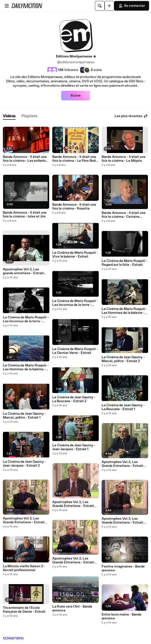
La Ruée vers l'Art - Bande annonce (72, 609)
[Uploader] (109, 6)
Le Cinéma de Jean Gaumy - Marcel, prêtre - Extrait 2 (123, 359)
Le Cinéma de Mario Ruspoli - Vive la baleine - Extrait (75, 255)
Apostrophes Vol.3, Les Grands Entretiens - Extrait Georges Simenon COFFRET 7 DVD (124, 464)
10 (22, 638)
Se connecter (132, 6)
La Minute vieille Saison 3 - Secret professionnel (24, 568)
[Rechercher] (100, 6)
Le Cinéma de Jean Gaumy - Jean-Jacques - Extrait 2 (24, 464)
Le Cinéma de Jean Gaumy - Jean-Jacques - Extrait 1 (74, 447)
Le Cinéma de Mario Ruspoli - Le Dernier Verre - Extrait (75, 351)
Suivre (76, 96)
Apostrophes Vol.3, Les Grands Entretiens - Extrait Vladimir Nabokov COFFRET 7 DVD (25, 520)
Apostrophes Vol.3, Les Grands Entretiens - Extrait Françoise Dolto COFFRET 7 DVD (124, 521)
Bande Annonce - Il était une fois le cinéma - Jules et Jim (25, 215)
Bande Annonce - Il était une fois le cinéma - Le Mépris (124, 159)
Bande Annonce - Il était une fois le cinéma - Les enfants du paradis (25, 159)
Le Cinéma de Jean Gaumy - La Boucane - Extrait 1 (123, 407)
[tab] (9, 116)
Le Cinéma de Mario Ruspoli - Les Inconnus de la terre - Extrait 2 (26, 319)
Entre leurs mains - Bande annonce (121, 616)
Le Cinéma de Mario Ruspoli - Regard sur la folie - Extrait (125, 263)
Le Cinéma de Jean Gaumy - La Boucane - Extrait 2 (74, 399)
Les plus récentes (131, 116)
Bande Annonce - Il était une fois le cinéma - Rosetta (74, 207)
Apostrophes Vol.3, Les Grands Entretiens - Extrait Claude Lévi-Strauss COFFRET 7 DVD (73, 504)
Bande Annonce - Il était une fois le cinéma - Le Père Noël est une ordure (75, 159)
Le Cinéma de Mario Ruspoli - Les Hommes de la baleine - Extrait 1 (26, 367)
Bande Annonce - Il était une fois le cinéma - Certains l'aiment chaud (124, 215)
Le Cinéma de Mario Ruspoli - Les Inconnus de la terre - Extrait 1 (75, 303)
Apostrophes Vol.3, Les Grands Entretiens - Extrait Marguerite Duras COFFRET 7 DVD (75, 560)
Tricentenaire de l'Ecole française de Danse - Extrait (24, 610)
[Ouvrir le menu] (7, 6)
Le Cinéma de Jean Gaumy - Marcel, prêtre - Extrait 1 (24, 416)
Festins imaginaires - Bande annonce (123, 568)
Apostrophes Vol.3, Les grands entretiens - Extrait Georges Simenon (23, 271)
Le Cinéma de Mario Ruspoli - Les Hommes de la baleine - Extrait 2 (125, 311)
